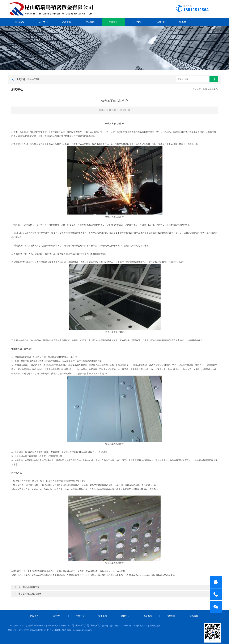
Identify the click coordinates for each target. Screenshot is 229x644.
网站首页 (20, 22)
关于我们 (43, 22)
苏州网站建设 (154, 626)
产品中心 (67, 22)
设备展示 (90, 22)
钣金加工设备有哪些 (32, 594)
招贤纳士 (160, 22)
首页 (205, 89)
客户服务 (137, 22)
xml (136, 626)
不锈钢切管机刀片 (31, 587)
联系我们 (184, 22)
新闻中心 (113, 22)
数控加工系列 (34, 79)
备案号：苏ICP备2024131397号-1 (118, 626)
